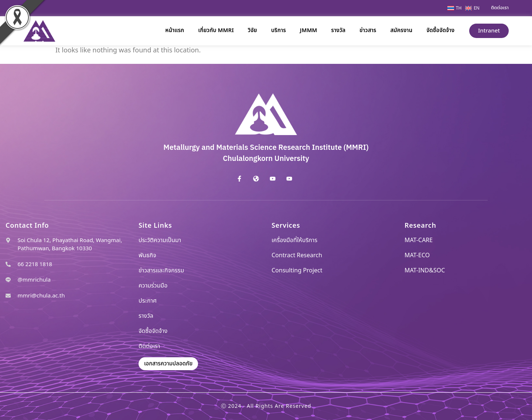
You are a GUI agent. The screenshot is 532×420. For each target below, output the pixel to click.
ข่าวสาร (368, 30)
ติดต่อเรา (149, 346)
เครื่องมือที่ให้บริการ (294, 240)
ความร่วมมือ (153, 286)
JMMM (308, 30)
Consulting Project (297, 271)
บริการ (279, 30)
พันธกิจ (147, 255)
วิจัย (253, 30)
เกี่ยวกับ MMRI (216, 30)
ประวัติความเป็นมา (160, 240)
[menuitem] (456, 8)
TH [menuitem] (459, 8)
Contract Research (297, 255)
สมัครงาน (401, 30)
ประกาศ (148, 301)
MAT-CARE (419, 240)
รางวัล (338, 30)
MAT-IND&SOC (425, 271)
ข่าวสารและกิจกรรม (161, 271)
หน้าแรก (175, 30)
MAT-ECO (417, 255)
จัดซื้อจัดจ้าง (440, 30)
